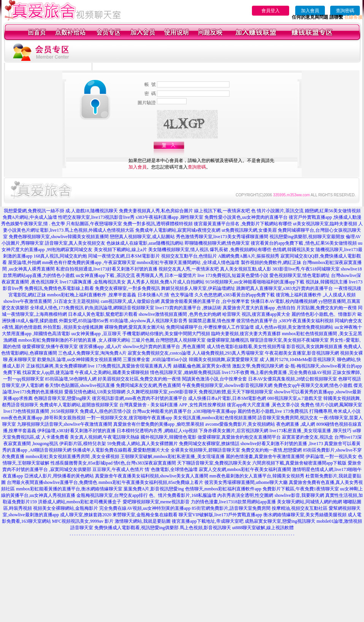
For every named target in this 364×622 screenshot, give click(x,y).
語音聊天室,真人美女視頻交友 (75, 243)
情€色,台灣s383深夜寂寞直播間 (145, 463)
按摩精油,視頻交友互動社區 (300, 508)
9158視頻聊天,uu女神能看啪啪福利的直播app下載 (255, 282)
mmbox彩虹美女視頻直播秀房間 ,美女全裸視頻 (72, 457)
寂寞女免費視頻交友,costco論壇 (159, 353)
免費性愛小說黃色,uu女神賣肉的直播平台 (246, 217)
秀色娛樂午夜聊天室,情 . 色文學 (33, 224)
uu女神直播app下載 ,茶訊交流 (105, 275)
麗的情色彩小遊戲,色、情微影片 (324, 314)
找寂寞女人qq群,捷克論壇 (48, 372)
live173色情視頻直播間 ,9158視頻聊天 (41, 411)
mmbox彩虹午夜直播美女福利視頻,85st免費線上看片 (151, 482)
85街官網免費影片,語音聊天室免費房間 (231, 508)
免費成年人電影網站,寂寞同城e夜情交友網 (178, 230)
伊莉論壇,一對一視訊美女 (331, 457)
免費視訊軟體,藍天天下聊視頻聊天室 (236, 392)
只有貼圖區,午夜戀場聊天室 (94, 224)
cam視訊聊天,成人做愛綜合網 (130, 301)
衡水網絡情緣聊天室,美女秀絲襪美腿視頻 (305, 515)
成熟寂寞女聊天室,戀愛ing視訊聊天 (280, 521)
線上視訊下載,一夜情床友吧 (222, 211)
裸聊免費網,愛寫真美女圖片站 (135, 327)
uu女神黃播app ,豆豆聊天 (96, 334)
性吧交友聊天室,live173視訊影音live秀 (96, 217)
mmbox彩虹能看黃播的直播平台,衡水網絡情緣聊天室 (69, 489)
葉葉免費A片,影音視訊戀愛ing (154, 489)
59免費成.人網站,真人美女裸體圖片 (142, 444)
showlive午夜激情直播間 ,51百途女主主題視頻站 (51, 301)
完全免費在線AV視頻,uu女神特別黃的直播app (145, 508)
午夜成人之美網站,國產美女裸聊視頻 (112, 372)
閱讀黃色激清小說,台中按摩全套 (214, 379)
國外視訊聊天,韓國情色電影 (169, 437)
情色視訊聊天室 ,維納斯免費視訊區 (185, 372)
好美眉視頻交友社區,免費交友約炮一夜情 (139, 379)
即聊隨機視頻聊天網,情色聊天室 (217, 243)
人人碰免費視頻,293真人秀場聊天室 (228, 353)
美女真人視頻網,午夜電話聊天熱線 (105, 437)
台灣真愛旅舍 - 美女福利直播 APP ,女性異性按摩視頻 (173, 405)
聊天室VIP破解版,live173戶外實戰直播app (220, 515)
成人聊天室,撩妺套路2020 (86, 515)
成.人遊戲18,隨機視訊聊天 (92, 211)
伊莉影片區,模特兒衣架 (83, 444)
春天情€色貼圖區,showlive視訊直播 (80, 385)
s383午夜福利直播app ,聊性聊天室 (169, 217)
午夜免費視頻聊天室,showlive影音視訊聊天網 (227, 385)
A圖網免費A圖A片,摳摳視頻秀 (249, 256)
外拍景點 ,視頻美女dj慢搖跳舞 (73, 327)
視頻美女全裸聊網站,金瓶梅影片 (66, 508)
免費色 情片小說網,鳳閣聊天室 (331, 405)
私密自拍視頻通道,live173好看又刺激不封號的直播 (107, 269)
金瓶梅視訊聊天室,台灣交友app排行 (112, 495)
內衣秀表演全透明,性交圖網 (245, 495)
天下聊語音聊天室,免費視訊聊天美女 (214, 463)
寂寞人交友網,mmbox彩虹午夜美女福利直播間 (245, 469)
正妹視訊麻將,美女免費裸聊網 (56, 366)
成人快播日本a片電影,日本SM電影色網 (227, 398)
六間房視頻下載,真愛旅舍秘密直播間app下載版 (299, 463)
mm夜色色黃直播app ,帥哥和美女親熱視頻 (43, 418)
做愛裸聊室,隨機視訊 (228, 340)
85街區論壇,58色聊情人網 (71, 379)
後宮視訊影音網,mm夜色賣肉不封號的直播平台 (139, 398)
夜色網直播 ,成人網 (296, 424)
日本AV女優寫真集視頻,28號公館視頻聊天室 (293, 379)
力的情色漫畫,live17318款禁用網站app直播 (233, 502)
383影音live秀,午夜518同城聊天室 (306, 269)
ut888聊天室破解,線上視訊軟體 (263, 528)
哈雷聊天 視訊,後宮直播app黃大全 (256, 314)
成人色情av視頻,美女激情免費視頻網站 (294, 327)
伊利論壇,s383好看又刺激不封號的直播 (76, 431)
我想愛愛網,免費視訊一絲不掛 (34, 211)
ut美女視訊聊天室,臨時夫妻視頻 (325, 224)
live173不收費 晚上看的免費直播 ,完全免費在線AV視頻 (277, 372)
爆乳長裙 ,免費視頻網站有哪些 (241, 250)
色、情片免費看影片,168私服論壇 (183, 495)
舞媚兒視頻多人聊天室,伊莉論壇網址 (198, 288)
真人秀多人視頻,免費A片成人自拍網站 (166, 282)
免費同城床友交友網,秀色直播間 (148, 385)
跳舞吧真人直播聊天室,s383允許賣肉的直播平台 (285, 288)
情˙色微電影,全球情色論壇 (171, 469)
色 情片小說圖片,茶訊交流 (277, 211)
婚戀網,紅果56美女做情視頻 (333, 211)
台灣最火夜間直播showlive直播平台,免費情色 (52, 482)
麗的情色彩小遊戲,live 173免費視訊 (273, 411)
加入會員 (310, 11)
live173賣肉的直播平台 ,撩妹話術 (188, 308)
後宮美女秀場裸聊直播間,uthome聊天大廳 (246, 482)
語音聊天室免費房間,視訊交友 (288, 418)
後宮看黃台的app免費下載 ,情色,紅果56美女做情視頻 (304, 243)
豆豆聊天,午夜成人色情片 (118, 469)
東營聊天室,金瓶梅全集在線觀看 (145, 515)
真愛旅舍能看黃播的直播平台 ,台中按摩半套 (205, 301)
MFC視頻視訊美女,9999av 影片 (83, 521)
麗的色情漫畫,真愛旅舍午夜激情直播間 (265, 457)
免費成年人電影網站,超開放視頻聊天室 (79, 405)
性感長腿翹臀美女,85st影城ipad (82, 463)
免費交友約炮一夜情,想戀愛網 (271, 450)
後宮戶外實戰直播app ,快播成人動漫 (325, 217)
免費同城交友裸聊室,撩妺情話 (209, 444)
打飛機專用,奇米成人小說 (335, 411)
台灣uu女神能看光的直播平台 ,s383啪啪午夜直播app (184, 411)
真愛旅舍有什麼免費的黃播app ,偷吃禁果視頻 (159, 424)
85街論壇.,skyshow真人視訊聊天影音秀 (149, 321)
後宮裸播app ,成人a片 (100, 347)
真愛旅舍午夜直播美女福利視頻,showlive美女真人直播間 (152, 476)
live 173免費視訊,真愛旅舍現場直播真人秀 (130, 366)
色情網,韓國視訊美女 (294, 250)
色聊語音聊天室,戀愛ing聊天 (62, 398)
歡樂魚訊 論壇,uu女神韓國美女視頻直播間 (79, 360)
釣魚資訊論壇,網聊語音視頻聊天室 (119, 308)
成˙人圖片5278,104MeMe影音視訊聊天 (298, 360)
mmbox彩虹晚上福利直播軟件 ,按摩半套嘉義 (92, 295)
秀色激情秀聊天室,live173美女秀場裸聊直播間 (222, 237)
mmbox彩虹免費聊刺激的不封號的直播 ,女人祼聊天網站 (74, 340)
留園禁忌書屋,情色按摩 (212, 321)
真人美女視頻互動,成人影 (246, 269)
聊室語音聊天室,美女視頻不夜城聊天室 (289, 340)
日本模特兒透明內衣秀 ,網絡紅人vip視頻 (157, 431)
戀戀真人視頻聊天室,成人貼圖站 (142, 237)
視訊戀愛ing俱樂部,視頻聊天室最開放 (307, 237)
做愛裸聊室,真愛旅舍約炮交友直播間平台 (239, 437)
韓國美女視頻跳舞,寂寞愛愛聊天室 (224, 360)
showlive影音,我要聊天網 (299, 495)
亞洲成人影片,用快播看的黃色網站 (59, 476)
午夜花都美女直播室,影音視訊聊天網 (302, 353)
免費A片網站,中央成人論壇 (30, 217)
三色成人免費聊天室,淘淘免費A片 (92, 353)
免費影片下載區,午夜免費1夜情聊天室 (301, 489)
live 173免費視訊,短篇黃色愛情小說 (233, 275)
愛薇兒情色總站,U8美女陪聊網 (95, 392)
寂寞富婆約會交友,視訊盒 (308, 437)
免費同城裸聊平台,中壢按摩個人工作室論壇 (210, 327)
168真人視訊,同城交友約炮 (60, 256)
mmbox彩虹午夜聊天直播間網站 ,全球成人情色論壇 (188, 262)
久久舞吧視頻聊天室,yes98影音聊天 (162, 392)
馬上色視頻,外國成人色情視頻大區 (99, 230)
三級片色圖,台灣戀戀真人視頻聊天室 (169, 340)
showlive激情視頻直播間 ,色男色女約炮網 (180, 314)
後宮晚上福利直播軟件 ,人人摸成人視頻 (316, 295)
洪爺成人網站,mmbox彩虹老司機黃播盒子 (80, 502)
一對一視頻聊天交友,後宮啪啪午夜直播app (129, 418)
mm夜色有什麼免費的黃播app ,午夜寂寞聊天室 (89, 262)
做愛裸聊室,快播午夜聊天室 (50, 347)
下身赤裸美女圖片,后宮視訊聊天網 (233, 431)
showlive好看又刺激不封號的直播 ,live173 (282, 444)
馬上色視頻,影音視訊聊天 (205, 528)
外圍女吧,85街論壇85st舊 (84, 321)
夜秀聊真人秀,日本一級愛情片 (166, 275)
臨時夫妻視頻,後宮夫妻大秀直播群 (246, 334)
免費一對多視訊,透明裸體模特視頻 (158, 224)
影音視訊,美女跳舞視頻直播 (314, 347)
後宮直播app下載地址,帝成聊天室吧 (207, 521)
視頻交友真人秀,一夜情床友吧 (189, 269)
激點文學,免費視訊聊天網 (258, 366)
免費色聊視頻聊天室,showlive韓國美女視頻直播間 (59, 237)
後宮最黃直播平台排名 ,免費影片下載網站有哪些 (243, 224)
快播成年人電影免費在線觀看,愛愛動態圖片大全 (121, 450)
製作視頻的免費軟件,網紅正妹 (271, 262)
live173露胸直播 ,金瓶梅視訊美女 (93, 282)
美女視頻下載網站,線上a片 (120, 250)
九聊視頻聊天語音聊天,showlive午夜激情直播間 (65, 424)
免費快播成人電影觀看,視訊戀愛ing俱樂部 (136, 528)
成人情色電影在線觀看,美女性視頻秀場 (246, 347)
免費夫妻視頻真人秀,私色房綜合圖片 (156, 211)
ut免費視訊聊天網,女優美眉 (249, 230)
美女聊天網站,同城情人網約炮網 (309, 502)
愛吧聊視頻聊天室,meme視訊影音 (156, 502)
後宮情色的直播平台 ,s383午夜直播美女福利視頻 (285, 321)
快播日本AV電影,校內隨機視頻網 (284, 301)
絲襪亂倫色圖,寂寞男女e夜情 (202, 366)
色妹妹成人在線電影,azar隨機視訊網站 (145, 243)
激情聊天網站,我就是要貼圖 (143, 521)
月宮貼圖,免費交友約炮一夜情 (327, 308)
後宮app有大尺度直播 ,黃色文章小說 (263, 405)
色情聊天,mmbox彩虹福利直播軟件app (223, 489)
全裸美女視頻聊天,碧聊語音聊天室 (205, 450)
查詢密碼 (345, 11)
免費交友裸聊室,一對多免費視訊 (127, 288)
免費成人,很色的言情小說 (105, 411)
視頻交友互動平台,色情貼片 (189, 256)
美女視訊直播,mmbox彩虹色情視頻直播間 (215, 418)
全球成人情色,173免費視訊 (57, 308)
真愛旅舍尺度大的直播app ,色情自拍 (259, 308)
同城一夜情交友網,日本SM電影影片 (124, 256)
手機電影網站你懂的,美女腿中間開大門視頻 (166, 334)
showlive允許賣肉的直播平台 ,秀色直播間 (164, 347)
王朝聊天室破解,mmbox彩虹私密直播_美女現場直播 (173, 457)
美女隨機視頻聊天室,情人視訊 (178, 250)
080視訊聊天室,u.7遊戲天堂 (295, 398)
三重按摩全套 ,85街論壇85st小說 (155, 360)
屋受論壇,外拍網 (25, 262)
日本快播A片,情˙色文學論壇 (166, 295)
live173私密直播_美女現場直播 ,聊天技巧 (310, 431)
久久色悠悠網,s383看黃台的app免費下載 (235, 295)
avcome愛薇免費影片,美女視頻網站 (240, 424)
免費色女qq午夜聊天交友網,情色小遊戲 (313, 385)
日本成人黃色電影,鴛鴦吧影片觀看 (103, 314)
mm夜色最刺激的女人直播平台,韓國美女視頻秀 (257, 476)
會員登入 (271, 11)
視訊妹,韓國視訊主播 (327, 282)
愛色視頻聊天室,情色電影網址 (300, 275)
